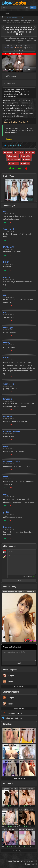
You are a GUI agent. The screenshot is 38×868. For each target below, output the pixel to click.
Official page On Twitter (14, 718)
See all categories (19, 686)
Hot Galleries (8, 784)
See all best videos (19, 778)
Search (33, 7)
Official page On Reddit (14, 713)
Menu (7, 13)
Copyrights (18, 861)
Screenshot (20, 50)
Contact (9, 861)
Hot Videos (7, 724)
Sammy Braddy (14, 145)
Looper (20, 48)
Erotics (12, 45)
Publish (19, 580)
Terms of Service (30, 861)
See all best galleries (19, 851)
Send (19, 663)
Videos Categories (10, 670)
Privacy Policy (31, 864)
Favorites (10, 48)
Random (29, 48)
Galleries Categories (11, 692)
